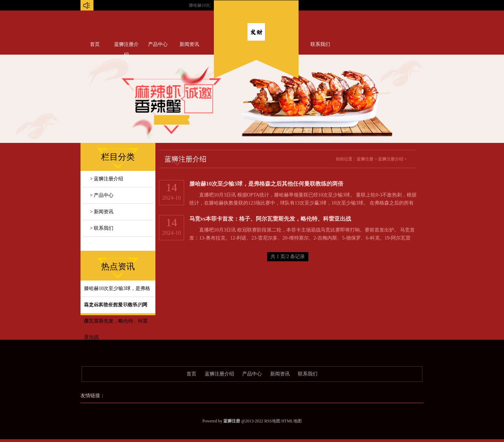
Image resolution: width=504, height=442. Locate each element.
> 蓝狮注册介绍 (107, 179)
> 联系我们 (102, 228)
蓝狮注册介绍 (126, 46)
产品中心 (158, 44)
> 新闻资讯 (102, 212)
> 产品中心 (102, 195)
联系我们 (320, 44)
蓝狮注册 (365, 159)
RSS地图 (272, 421)
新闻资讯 (189, 44)
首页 (95, 44)
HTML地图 (292, 421)
